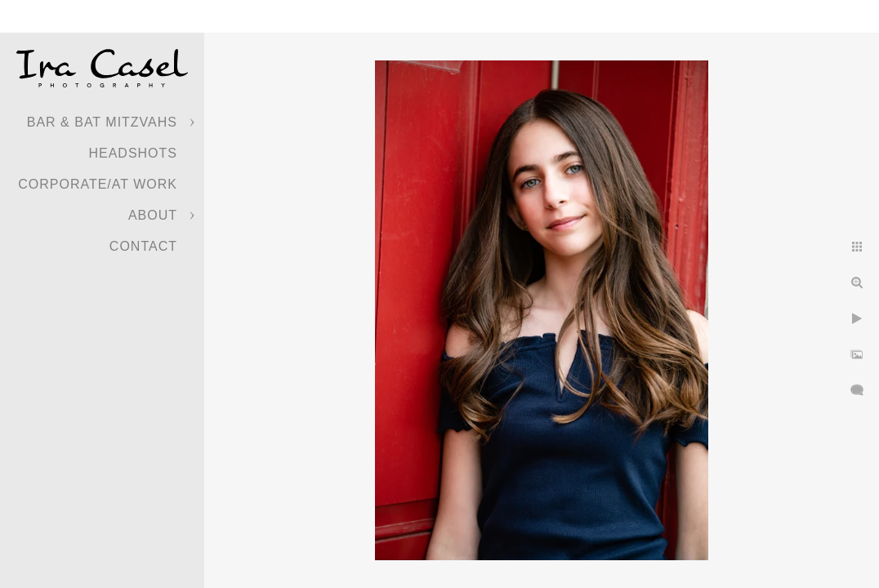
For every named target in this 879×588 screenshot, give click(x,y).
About (153, 215)
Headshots (133, 153)
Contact (143, 246)
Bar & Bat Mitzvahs (102, 122)
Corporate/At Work (98, 184)
